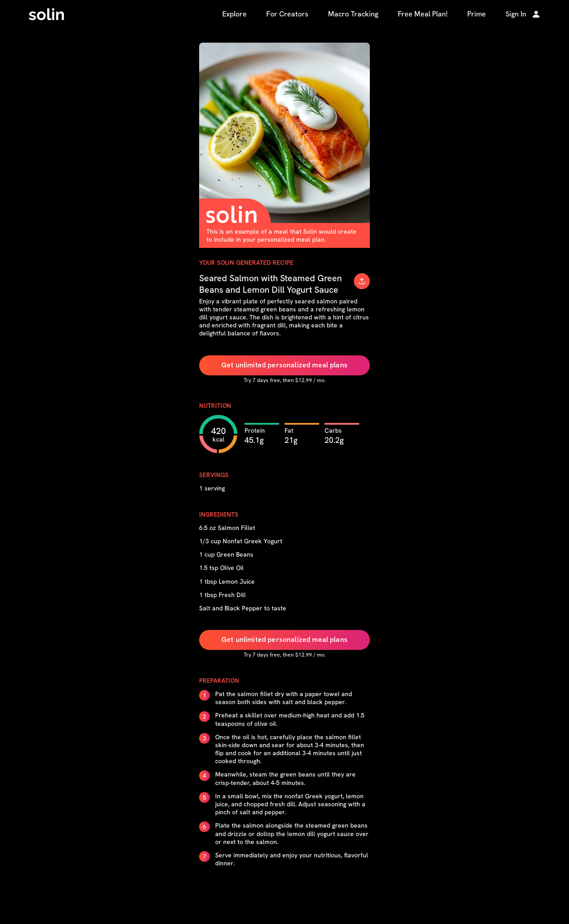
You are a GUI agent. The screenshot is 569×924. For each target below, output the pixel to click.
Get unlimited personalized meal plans (284, 365)
